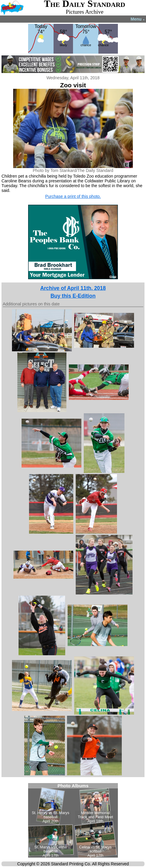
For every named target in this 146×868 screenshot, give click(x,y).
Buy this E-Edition (73, 296)
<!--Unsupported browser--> (73, 820)
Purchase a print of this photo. (73, 196)
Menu (138, 19)
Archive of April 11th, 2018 (73, 288)
